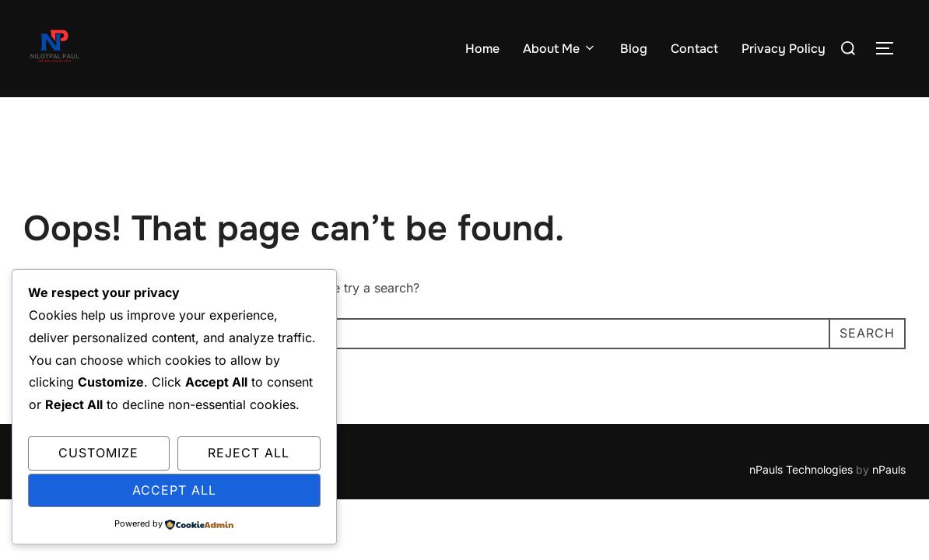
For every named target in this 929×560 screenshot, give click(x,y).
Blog (634, 49)
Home (482, 49)
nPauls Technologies (801, 469)
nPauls (889, 469)
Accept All (174, 490)
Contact (694, 49)
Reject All (249, 453)
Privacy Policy (784, 49)
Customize (98, 453)
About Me (560, 49)
